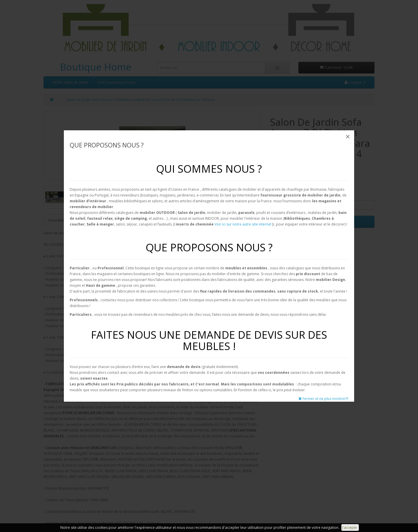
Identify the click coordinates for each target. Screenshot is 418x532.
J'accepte (350, 528)
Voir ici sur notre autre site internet (243, 224)
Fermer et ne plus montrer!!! (323, 399)
